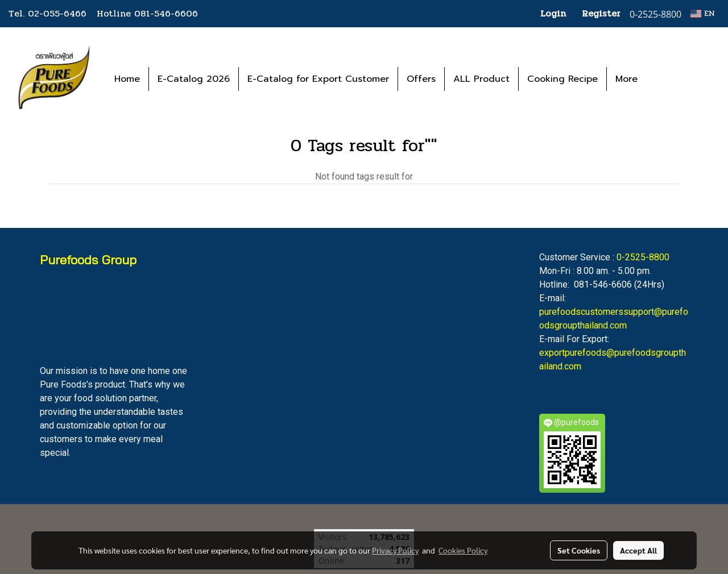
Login (553, 13)
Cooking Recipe (562, 79)
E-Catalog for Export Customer (318, 79)
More (626, 79)
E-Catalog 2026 (194, 79)
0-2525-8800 (643, 257)
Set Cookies (579, 550)
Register (601, 13)
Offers (421, 79)
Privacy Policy (395, 550)
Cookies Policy (463, 550)
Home (127, 79)
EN (703, 13)
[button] (663, 79)
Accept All (638, 550)
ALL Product (481, 79)
